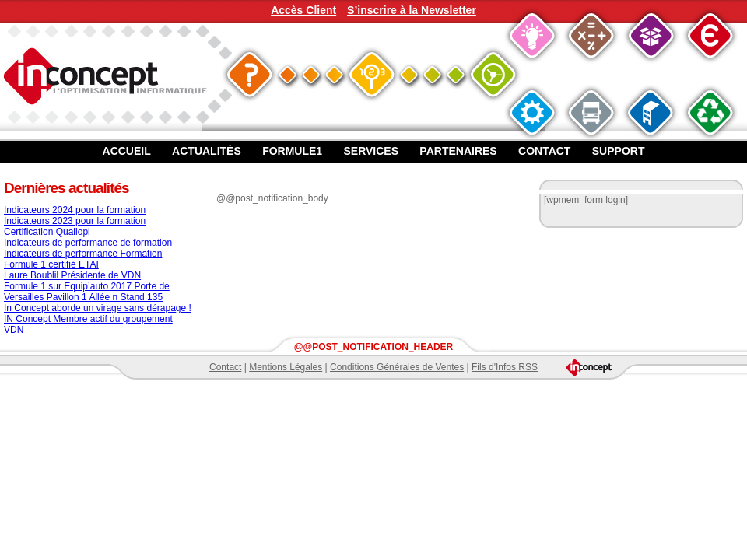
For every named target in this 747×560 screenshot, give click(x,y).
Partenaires (458, 151)
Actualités (207, 151)
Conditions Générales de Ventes (397, 367)
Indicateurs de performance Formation (83, 254)
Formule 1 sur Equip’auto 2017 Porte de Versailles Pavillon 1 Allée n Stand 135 (87, 292)
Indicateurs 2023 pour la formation (75, 221)
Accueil (127, 151)
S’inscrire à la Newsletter (412, 10)
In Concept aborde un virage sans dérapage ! (98, 308)
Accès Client (303, 10)
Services (371, 151)
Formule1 (292, 151)
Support (619, 151)
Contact (544, 151)
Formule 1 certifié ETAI (51, 264)
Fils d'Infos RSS (505, 367)
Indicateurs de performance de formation (88, 243)
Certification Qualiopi (47, 232)
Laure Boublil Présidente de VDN (72, 275)
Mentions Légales (286, 367)
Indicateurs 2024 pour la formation (75, 210)
